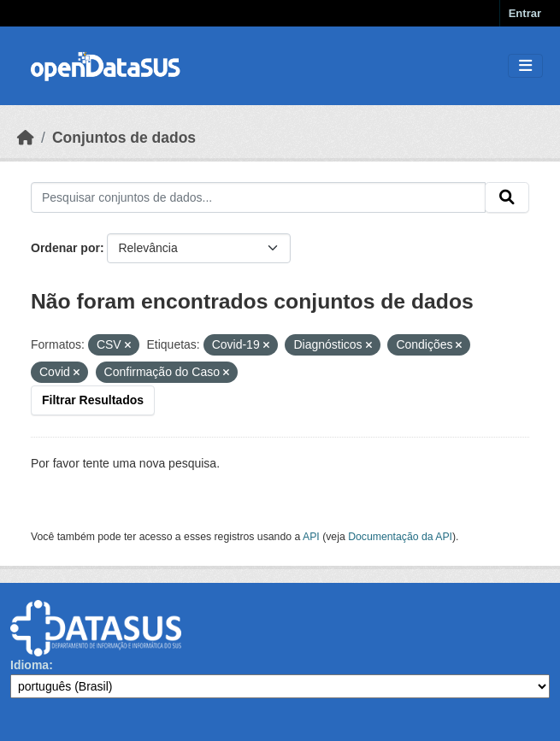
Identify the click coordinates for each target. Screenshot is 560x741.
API (311, 537)
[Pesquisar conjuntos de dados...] (258, 197)
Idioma (29, 665)
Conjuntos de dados (124, 138)
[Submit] (507, 197)
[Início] (26, 138)
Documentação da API (400, 537)
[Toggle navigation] (525, 66)
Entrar (525, 13)
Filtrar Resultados (93, 400)
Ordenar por (65, 248)
